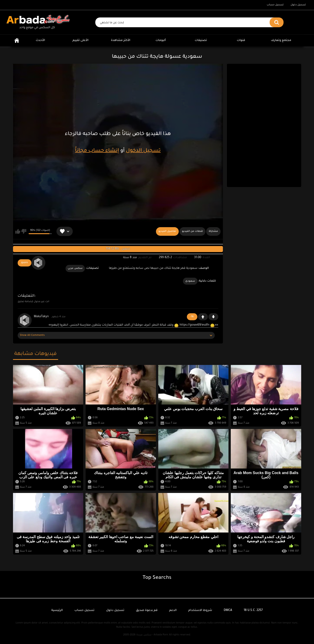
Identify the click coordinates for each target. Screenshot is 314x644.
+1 (203, 317)
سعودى (190, 281)
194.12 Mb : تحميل (118, 249)
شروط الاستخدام (200, 610)
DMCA (228, 610)
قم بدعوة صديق (147, 610)
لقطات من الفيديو (193, 231)
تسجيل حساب (275, 5)
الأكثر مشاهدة (121, 40)
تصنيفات (201, 40)
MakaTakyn (41, 317)
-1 (213, 317)
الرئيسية (17, 41)
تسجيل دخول (298, 5)
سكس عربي (75, 268)
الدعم (173, 610)
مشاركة (213, 231)
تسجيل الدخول (143, 151)
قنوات (241, 40)
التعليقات (26, 296)
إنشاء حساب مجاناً (97, 151)
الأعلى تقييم (81, 40)
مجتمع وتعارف (281, 40)
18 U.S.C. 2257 (253, 610)
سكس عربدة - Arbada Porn (152, 635)
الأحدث (40, 40)
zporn (25, 263)
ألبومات (161, 40)
